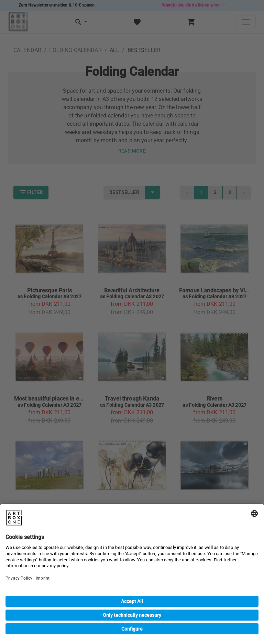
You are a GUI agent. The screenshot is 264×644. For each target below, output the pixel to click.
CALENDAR (27, 50)
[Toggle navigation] (246, 22)
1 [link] (201, 192)
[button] (80, 22)
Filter (31, 192)
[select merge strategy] (153, 192)
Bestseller (124, 192)
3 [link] (230, 192)
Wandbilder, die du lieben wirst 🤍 (194, 5)
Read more (132, 151)
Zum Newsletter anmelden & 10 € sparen (57, 5)
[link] (244, 192)
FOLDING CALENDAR (75, 50)
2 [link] (215, 192)
